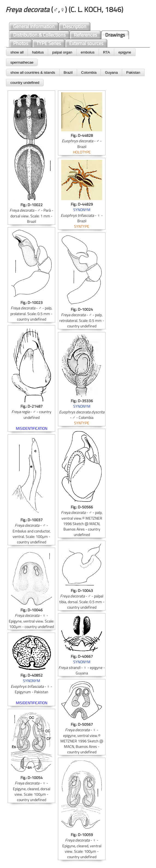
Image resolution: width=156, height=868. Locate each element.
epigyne (125, 52)
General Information (34, 26)
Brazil (68, 72)
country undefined (25, 83)
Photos (21, 43)
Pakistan (133, 72)
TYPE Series (49, 43)
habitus (38, 52)
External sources (86, 43)
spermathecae (22, 62)
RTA (106, 52)
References (85, 35)
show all (17, 52)
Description (75, 26)
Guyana (111, 72)
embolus (88, 52)
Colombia (89, 72)
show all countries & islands (33, 72)
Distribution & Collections (39, 35)
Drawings (115, 35)
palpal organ (62, 52)
